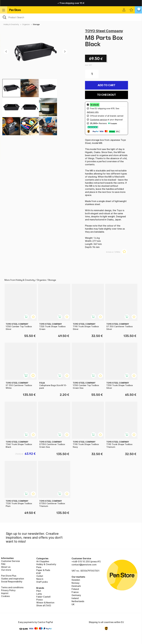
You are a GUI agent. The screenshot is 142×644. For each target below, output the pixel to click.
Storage (36, 24)
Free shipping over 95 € (71, 3)
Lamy (39, 594)
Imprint (5, 593)
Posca (39, 600)
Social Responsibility (12, 582)
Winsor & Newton (45, 603)
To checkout (106, 95)
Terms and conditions (12, 587)
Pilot (39, 591)
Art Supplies (43, 561)
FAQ (3, 564)
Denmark (76, 586)
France (75, 592)
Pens (39, 567)
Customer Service (10, 561)
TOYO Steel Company (104, 31)
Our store (6, 570)
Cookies (5, 596)
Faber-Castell (43, 597)
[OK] (71, 17)
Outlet (40, 576)
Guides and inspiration (13, 579)
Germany (76, 595)
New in (40, 579)
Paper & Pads (43, 570)
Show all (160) (44, 605)
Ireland (75, 598)
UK (73, 604)
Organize (26, 24)
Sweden (76, 580)
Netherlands (78, 601)
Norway (76, 583)
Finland (75, 589)
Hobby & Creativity (11, 24)
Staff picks (42, 582)
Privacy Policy (8, 590)
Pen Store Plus (9, 576)
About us (6, 567)
